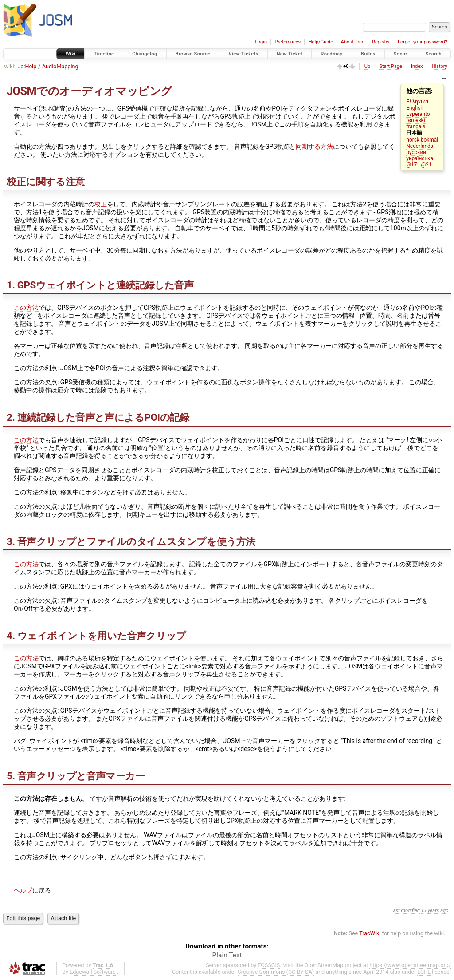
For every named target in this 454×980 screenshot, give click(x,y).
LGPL (424, 972)
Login (261, 42)
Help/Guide (321, 42)
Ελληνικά (417, 102)
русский (416, 152)
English (415, 108)
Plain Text (227, 955)
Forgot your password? (423, 42)
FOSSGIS (269, 965)
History (440, 66)
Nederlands (420, 146)
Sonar (401, 54)
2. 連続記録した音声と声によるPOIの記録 (98, 417)
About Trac (353, 42)
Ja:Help (27, 66)
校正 (101, 204)
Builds (368, 54)
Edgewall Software (93, 972)
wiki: (10, 66)
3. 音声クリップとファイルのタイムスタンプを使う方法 (131, 541)
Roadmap (332, 54)
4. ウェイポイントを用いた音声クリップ (96, 636)
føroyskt (416, 120)
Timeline (104, 54)
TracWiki (370, 933)
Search (433, 54)
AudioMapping (60, 66)
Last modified (405, 911)
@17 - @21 (419, 165)
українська (420, 158)
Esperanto (418, 114)
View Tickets (243, 54)
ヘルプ (23, 890)
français (416, 126)
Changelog (145, 54)
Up (367, 66)
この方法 (26, 308)
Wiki (71, 54)
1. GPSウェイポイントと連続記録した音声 (100, 285)
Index (417, 66)
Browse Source (193, 54)
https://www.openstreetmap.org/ (410, 965)
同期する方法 (314, 146)
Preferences (288, 42)
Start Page (390, 66)
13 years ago (435, 911)
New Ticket (290, 54)
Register (381, 42)
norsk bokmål (422, 140)
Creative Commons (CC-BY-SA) (276, 972)
